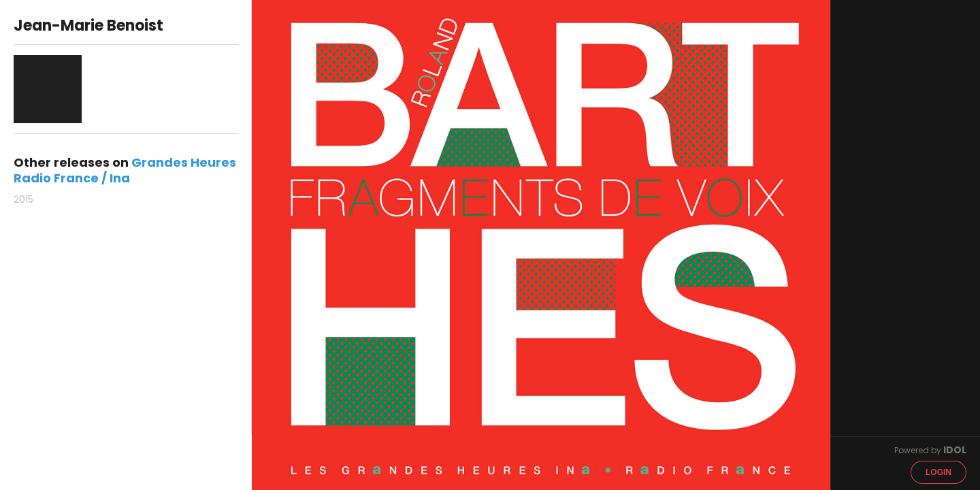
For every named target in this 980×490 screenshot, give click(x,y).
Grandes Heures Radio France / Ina (125, 170)
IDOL (955, 450)
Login (938, 472)
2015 (23, 199)
